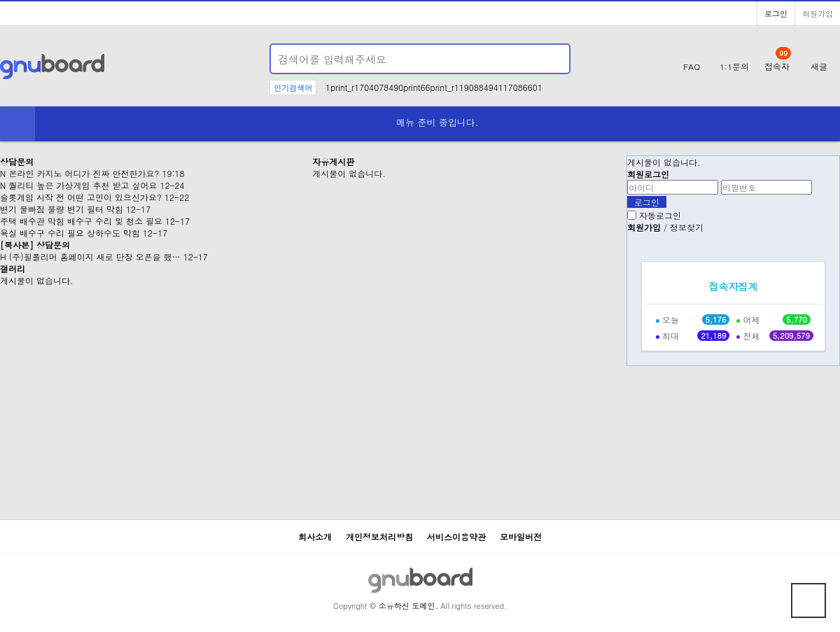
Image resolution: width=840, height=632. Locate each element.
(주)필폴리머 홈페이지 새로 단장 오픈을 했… (93, 257)
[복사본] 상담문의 (35, 245)
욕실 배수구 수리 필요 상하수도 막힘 (70, 233)
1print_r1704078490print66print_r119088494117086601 (434, 87)
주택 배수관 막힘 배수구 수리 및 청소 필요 (81, 221)
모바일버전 (521, 536)
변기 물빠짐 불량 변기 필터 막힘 (62, 209)
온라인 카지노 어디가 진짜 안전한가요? (82, 173)
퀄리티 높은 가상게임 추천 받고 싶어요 (81, 185)
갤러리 (13, 268)
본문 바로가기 (0, 0)
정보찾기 (687, 227)
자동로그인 (660, 215)
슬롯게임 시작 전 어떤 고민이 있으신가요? (81, 197)
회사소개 (315, 536)
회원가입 (818, 13)
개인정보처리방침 (379, 536)
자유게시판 (333, 161)
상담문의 (17, 161)
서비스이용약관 (456, 536)
